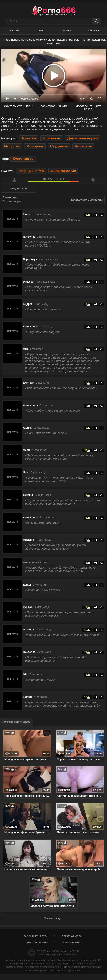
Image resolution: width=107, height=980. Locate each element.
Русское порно (37, 943)
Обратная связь (73, 936)
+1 (96, 215)
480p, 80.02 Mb (63, 171)
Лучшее (67, 31)
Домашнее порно (82, 138)
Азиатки (29, 138)
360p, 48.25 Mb (31, 171)
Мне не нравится (93, 180)
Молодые (35, 146)
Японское (83, 146)
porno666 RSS (71, 943)
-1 (101, 215)
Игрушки (12, 146)
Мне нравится (14, 180)
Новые (40, 31)
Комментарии (10, 197)
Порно (40, 955)
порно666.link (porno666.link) (64, 951)
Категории (14, 31)
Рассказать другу (36, 936)
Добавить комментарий (86, 200)
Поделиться (19, 189)
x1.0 (82, 99)
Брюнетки (52, 138)
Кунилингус (23, 159)
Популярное (93, 31)
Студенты (59, 146)
